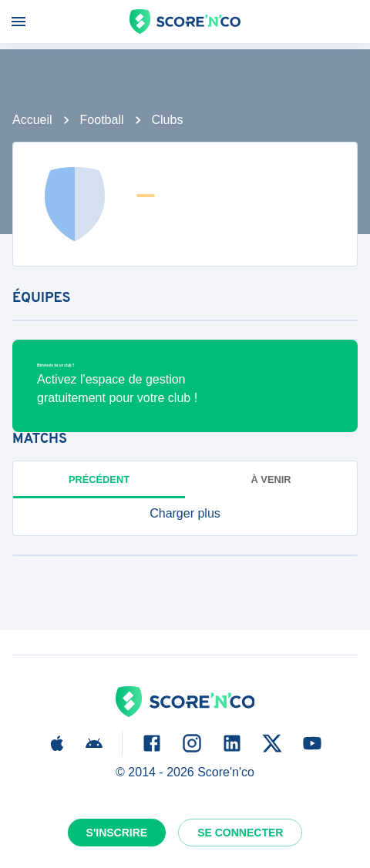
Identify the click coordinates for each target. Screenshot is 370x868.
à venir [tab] (271, 479)
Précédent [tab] (99, 479)
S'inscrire (117, 833)
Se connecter (240, 833)
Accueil (32, 120)
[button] (185, 514)
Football (102, 120)
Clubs (168, 120)
